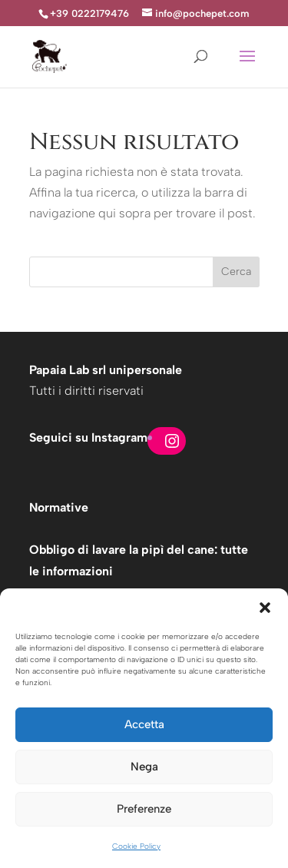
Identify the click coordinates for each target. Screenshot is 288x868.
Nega (144, 767)
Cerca (236, 272)
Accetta (144, 724)
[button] (265, 608)
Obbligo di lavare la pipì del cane (122, 550)
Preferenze (144, 809)
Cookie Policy (136, 846)
